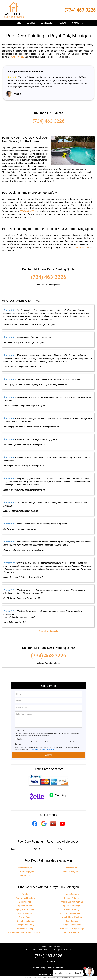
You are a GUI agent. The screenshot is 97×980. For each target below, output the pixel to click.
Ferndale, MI (72, 865)
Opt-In (19, 736)
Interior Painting (25, 899)
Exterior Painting (72, 895)
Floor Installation (72, 930)
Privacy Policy (34, 747)
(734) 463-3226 (80, 10)
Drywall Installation (25, 918)
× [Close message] (82, 971)
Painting (25, 892)
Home (18, 23)
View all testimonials (48, 628)
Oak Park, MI (25, 873)
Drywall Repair (25, 914)
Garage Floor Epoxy (25, 922)
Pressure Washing (25, 926)
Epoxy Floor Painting (25, 907)
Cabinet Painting (72, 907)
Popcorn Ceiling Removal (72, 911)
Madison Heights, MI (72, 869)
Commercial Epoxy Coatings (72, 926)
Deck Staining (72, 918)
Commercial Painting (25, 895)
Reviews (63, 23)
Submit (48, 752)
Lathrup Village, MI (25, 869)
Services (32, 24)
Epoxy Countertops (72, 903)
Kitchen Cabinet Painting (72, 899)
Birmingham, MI (25, 865)
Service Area (47, 23)
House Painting (72, 892)
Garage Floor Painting (72, 922)
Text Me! (20, 728)
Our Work (78, 24)
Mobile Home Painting (72, 914)
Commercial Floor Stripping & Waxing (25, 930)
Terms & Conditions (48, 747)
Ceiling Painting (25, 911)
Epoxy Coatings (25, 903)
